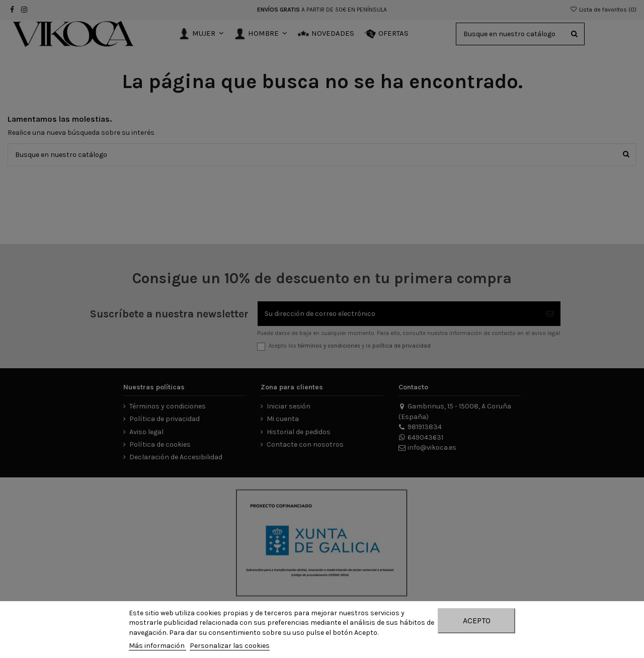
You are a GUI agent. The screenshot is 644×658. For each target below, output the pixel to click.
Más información (157, 646)
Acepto (477, 621)
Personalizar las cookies (230, 646)
